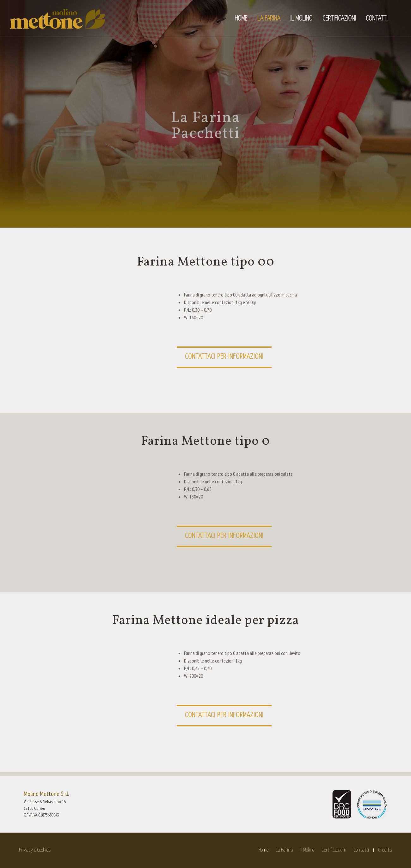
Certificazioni (334, 850)
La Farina (284, 850)
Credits (385, 850)
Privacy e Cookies (35, 850)
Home (263, 850)
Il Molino (307, 850)
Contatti (361, 850)
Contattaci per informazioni (224, 357)
